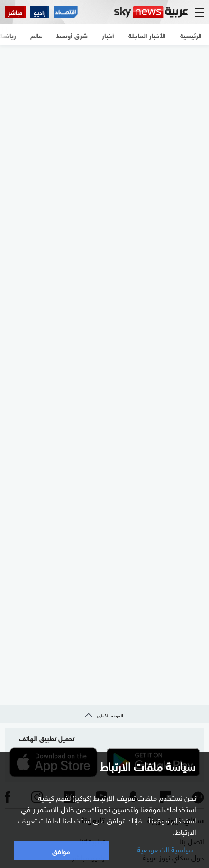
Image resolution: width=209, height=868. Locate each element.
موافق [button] (61, 851)
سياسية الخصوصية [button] (165, 849)
